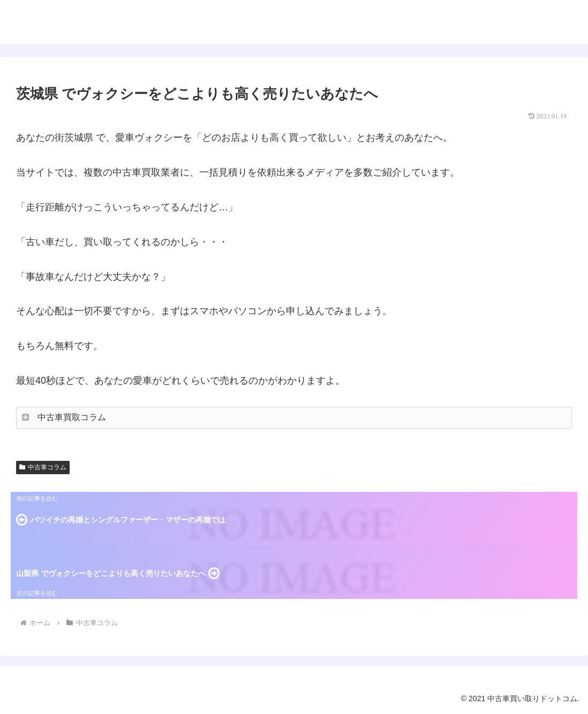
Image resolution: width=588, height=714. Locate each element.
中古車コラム (43, 467)
